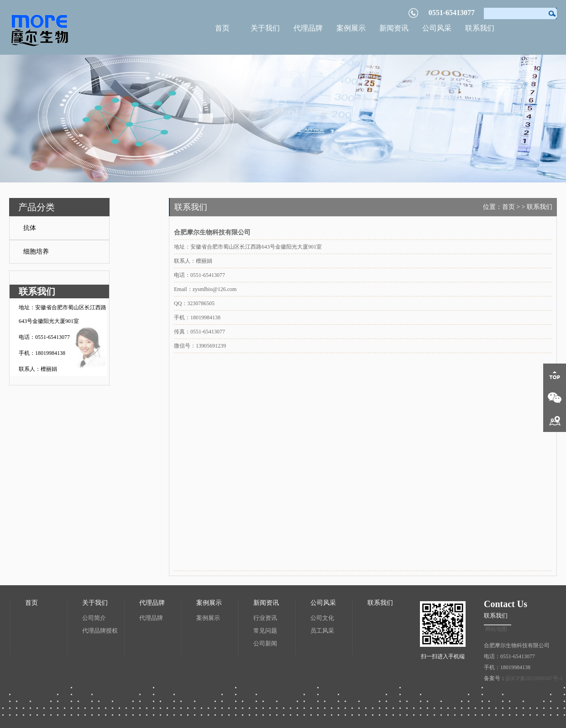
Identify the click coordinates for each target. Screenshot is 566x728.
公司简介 (94, 618)
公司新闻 (265, 643)
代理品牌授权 (100, 631)
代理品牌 (308, 28)
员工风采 (322, 631)
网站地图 (496, 629)
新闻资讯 (394, 28)
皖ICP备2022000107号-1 (534, 678)
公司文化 (322, 618)
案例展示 (351, 28)
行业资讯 (265, 618)
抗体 (30, 228)
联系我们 (480, 28)
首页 (222, 28)
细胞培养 (36, 252)
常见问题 (265, 631)
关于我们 (265, 28)
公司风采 (437, 28)
